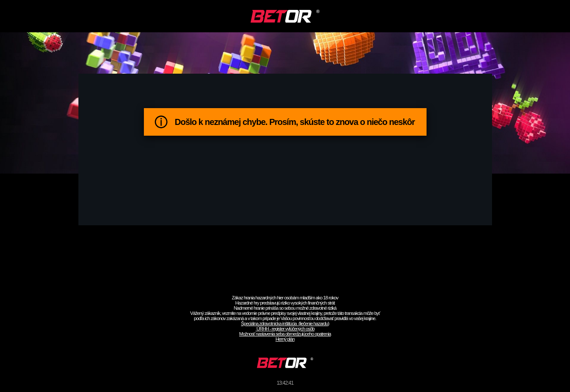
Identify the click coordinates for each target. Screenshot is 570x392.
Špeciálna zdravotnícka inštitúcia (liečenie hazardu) (285, 324)
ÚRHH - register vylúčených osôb (285, 329)
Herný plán (285, 339)
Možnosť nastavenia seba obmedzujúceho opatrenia (285, 334)
